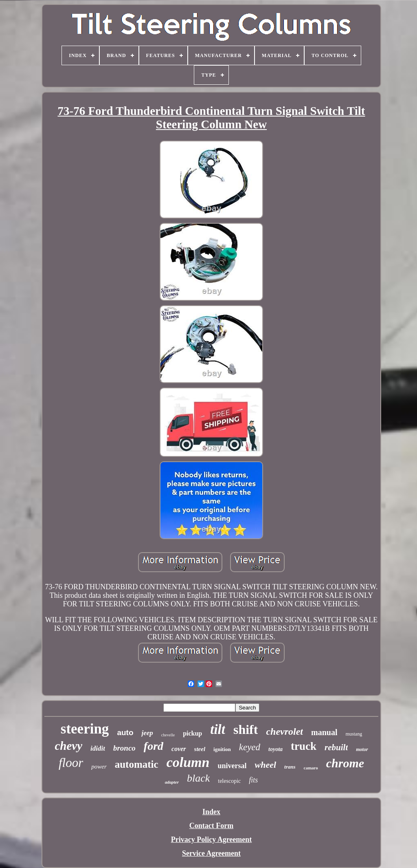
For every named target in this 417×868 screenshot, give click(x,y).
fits (253, 780)
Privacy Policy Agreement (212, 839)
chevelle (168, 735)
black (198, 778)
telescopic (229, 781)
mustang (354, 734)
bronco (124, 748)
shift (246, 729)
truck (304, 746)
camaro (311, 768)
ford (154, 746)
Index (211, 812)
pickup (192, 733)
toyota (275, 749)
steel (200, 749)
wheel (265, 765)
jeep (147, 733)
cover (179, 749)
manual (324, 732)
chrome (345, 763)
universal (232, 766)
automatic (137, 764)
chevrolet (284, 731)
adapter (172, 782)
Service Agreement (211, 853)
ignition (222, 749)
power (99, 767)
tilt (218, 729)
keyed (250, 747)
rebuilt (336, 747)
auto (125, 733)
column (188, 762)
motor (362, 749)
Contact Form (211, 826)
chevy (68, 746)
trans (290, 767)
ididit (98, 748)
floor (71, 763)
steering (85, 729)
